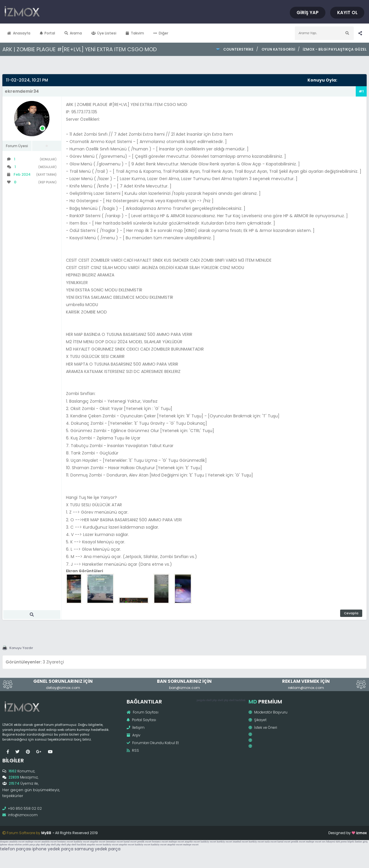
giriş (365, 842)
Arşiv (134, 735)
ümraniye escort (115, 842)
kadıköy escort (82, 842)
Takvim (135, 33)
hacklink (240, 700)
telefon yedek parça (25, 844)
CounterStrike (238, 49)
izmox (361, 833)
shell (209, 700)
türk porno (341, 842)
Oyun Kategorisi (278, 49)
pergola (201, 700)
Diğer (161, 33)
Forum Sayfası (143, 712)
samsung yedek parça (97, 849)
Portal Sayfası (141, 720)
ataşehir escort (98, 842)
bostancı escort (65, 842)
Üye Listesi (104, 33)
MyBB (46, 833)
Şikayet (258, 720)
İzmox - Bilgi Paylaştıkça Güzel (335, 49)
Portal (48, 33)
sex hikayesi (328, 842)
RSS (133, 750)
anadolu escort (17, 842)
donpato (4, 842)
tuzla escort (271, 842)
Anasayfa (19, 33)
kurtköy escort (224, 842)
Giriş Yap (308, 13)
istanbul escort (240, 842)
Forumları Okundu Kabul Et (153, 743)
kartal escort (130, 842)
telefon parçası (16, 849)
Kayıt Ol (348, 13)
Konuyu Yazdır (21, 648)
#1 (361, 91)
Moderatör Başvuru (268, 712)
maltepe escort (33, 842)
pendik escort (144, 842)
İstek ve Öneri (263, 727)
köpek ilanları (355, 842)
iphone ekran (7, 844)
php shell (218, 700)
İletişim (136, 727)
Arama (73, 33)
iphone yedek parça (53, 849)
